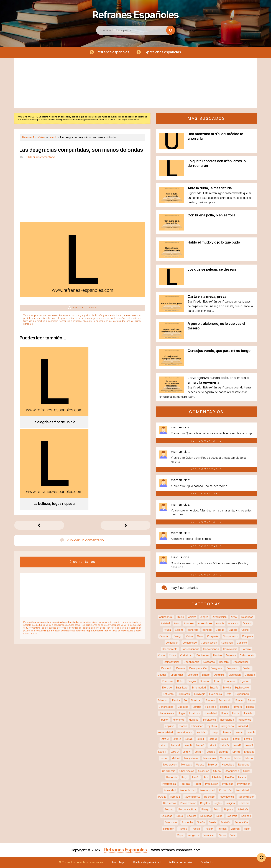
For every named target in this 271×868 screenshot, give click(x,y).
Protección (225, 790)
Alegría (204, 617)
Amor (177, 624)
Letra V (187, 752)
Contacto (207, 862)
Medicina (225, 758)
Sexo (219, 816)
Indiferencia (245, 720)
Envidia (227, 688)
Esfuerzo (169, 694)
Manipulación (192, 758)
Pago (185, 778)
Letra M (176, 745)
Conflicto (242, 643)
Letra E (189, 739)
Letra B (251, 733)
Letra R (237, 745)
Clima (200, 636)
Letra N (188, 745)
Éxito (229, 694)
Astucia (220, 624)
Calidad (220, 630)
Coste (162, 656)
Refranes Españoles (135, 14)
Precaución (212, 784)
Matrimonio (210, 758)
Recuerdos (170, 803)
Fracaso (210, 701)
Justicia (227, 733)
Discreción (235, 675)
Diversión (168, 681)
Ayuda (167, 630)
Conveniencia (211, 649)
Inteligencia (227, 726)
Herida (250, 707)
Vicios (223, 835)
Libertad (224, 752)
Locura (164, 758)
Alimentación (220, 617)
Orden (247, 771)
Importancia (209, 720)
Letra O (200, 745)
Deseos (181, 668)
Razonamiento (192, 797)
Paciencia (172, 778)
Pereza (242, 778)
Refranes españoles (113, 52)
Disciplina (219, 675)
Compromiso (190, 643)
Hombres (195, 713)
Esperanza (184, 694)
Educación (230, 681)
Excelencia (215, 694)
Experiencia (242, 694)
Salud (180, 816)
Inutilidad (202, 733)
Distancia (250, 675)
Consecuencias (190, 649)
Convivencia (230, 649)
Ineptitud (170, 726)
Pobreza (185, 784)
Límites (236, 752)
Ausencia (233, 624)
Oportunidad (232, 771)
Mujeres (213, 765)
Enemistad (182, 688)
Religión (230, 803)
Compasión (172, 643)
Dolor (180, 681)
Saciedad (167, 816)
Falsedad (163, 701)
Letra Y (199, 752)
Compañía (213, 636)
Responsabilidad (188, 810)
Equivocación (243, 688)
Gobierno (183, 707)
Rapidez (175, 797)
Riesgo (205, 810)
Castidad (164, 636)
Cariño (245, 630)
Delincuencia (247, 656)
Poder (198, 784)
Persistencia (169, 784)
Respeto (169, 810)
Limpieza (249, 752)
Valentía (235, 829)
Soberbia (232, 816)
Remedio (244, 803)
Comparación (230, 636)
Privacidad (170, 790)
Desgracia (217, 668)
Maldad (176, 758)
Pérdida (216, 778)
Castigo (178, 636)
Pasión (196, 778)
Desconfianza (241, 662)
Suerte (213, 822)
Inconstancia (227, 720)
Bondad (207, 630)
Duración (205, 681)
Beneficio (193, 630)
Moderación (170, 765)
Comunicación (209, 643)
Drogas (192, 681)
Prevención (244, 784)
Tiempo (183, 829)
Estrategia (200, 694)
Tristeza (222, 829)
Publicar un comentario (40, 157)
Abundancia (166, 617)
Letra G (213, 739)
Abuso (180, 617)
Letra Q (225, 745)
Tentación (168, 829)
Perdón (229, 778)
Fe (185, 701)
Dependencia (192, 662)
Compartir (248, 636)
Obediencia (169, 771)
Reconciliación (246, 797)
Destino (247, 668)
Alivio (234, 617)
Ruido (217, 810)
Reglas (218, 803)
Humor (165, 720)
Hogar (181, 713)
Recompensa (226, 797)
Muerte (200, 765)
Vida (233, 835)
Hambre (237, 707)
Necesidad (228, 765)
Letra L (163, 745)
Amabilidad (247, 617)
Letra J (248, 739)
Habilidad (211, 707)
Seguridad (206, 816)
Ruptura (229, 810)
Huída (236, 713)
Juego (214, 733)
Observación (187, 771)
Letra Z (211, 752)
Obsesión (204, 771)
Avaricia (247, 624)
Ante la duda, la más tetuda (210, 188)
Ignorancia (179, 720)
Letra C (165, 739)
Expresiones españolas (162, 52)
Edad (217, 681)
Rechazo (209, 797)
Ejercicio (167, 688)
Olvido (217, 771)
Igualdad (194, 720)
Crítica (172, 656)
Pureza (162, 797)
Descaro (224, 662)
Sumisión (226, 822)
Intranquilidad (165, 733)
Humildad (248, 713)
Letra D (177, 739)
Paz (206, 778)
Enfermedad (199, 688)
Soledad (246, 816)
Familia (176, 701)
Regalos (205, 803)
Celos (190, 636)
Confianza (227, 643)
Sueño (201, 822)
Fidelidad (196, 701)
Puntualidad (242, 790)
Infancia (183, 726)
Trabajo (196, 829)
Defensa (231, 656)
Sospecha (187, 822)
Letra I (237, 739)
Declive (218, 656)
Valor (247, 829)
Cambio (233, 630)
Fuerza (239, 701)
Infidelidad (197, 726)
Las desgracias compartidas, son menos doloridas (81, 150)
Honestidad (210, 713)
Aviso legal (118, 862)
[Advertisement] (135, 83)
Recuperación (188, 803)
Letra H (225, 739)
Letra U (175, 752)
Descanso (209, 662)
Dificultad (193, 675)
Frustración (225, 701)
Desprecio (232, 668)
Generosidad (166, 707)
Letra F (201, 739)
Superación (241, 822)
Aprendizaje (205, 624)
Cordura (246, 649)
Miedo (249, 758)
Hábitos (224, 707)
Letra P (213, 745)
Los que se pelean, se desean (212, 270)
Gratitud (197, 707)
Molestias (186, 765)
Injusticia (212, 726)
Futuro (251, 701)
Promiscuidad (207, 790)
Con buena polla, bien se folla (211, 215)
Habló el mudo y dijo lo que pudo (214, 242)
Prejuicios (228, 784)
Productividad (188, 790)
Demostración (172, 662)
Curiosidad (186, 656)
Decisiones (203, 656)
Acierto (192, 617)
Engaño (214, 688)
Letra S (249, 745)
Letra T (162, 752)
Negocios (244, 765)
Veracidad (209, 835)
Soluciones (171, 822)
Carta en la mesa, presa (207, 297)
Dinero (206, 675)
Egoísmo (245, 681)
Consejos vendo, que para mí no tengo (219, 351)
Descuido (167, 668)
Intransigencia (185, 733)
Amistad (165, 624)
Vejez (180, 835)
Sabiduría (243, 810)
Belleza (179, 630)
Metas (238, 758)
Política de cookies (181, 862)
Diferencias (177, 675)
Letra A (239, 733)
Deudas (162, 675)
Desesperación (198, 668)
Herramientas (166, 713)
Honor (225, 713)
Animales (189, 624)
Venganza (194, 835)
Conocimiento (170, 649)
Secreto (192, 816)
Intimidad (243, 726)
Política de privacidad (147, 862)
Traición (209, 829)
